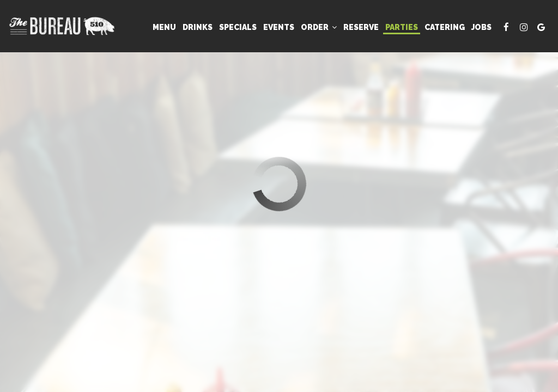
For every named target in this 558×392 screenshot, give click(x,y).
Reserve (361, 27)
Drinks (198, 27)
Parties (402, 27)
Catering (445, 27)
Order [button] (319, 27)
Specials (238, 27)
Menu (164, 27)
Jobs (481, 27)
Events (279, 27)
